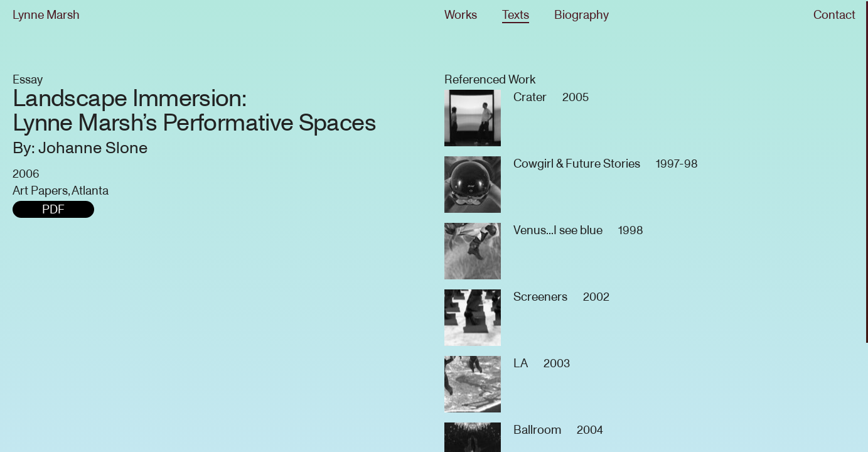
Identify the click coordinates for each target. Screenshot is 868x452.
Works (461, 15)
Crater (530, 97)
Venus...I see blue (558, 230)
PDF (53, 209)
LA (521, 363)
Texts (516, 15)
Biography (581, 15)
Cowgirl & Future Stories (577, 164)
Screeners (540, 297)
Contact (834, 15)
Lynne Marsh (46, 15)
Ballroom (537, 430)
